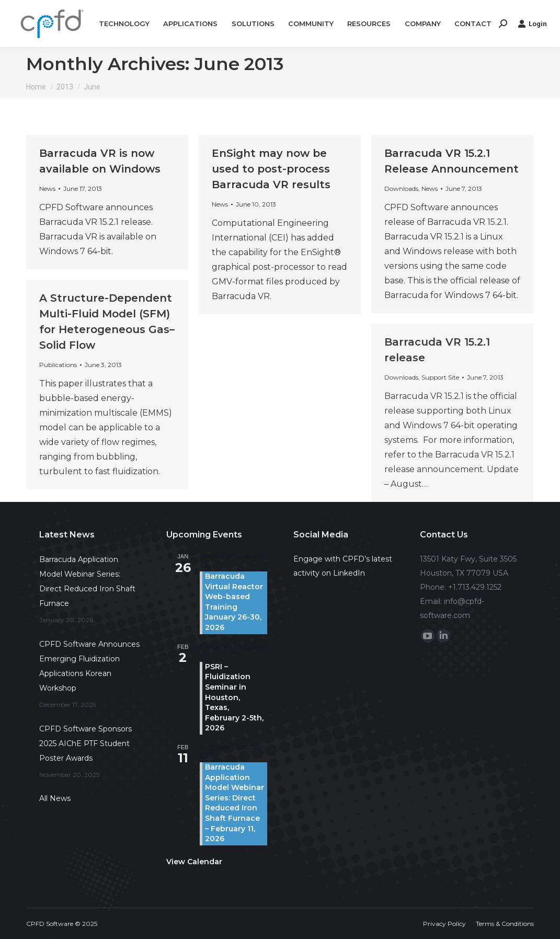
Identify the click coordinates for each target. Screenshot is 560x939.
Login (532, 24)
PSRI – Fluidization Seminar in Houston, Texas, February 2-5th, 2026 (234, 697)
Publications (58, 365)
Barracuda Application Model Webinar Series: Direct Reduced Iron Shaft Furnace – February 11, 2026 (235, 803)
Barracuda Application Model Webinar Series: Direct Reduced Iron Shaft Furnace (87, 581)
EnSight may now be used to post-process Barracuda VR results (271, 169)
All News (55, 798)
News (47, 188)
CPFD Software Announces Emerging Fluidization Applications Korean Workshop (89, 666)
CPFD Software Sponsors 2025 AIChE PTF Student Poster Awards (85, 743)
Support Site (440, 377)
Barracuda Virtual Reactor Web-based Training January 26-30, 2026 (234, 602)
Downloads (401, 188)
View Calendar (194, 862)
